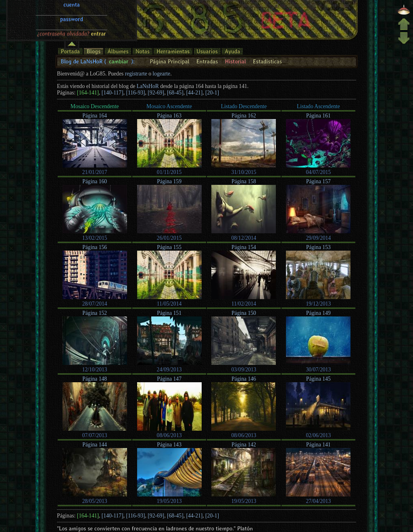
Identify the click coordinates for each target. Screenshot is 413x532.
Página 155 (169, 247)
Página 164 (95, 116)
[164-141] (88, 93)
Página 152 (95, 313)
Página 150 (244, 313)
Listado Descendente (244, 106)
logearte (161, 74)
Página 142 (244, 445)
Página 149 (318, 313)
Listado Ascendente (318, 106)
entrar (98, 9)
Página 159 (169, 181)
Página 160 (95, 181)
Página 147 (169, 379)
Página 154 (244, 247)
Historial (236, 61)
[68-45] (175, 93)
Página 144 (95, 445)
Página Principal (169, 61)
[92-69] (156, 93)
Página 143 (169, 445)
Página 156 (95, 247)
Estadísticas (267, 61)
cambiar (119, 61)
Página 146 (244, 379)
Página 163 (169, 116)
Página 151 (169, 313)
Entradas (207, 61)
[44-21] (195, 93)
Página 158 (244, 181)
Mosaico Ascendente (169, 106)
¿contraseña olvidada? (63, 9)
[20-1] (212, 93)
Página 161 (318, 116)
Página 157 (318, 181)
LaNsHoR (148, 86)
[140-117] (113, 93)
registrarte (136, 74)
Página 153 (318, 247)
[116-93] (135, 93)
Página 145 (318, 379)
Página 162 (244, 116)
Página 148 (95, 379)
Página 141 (318, 445)
